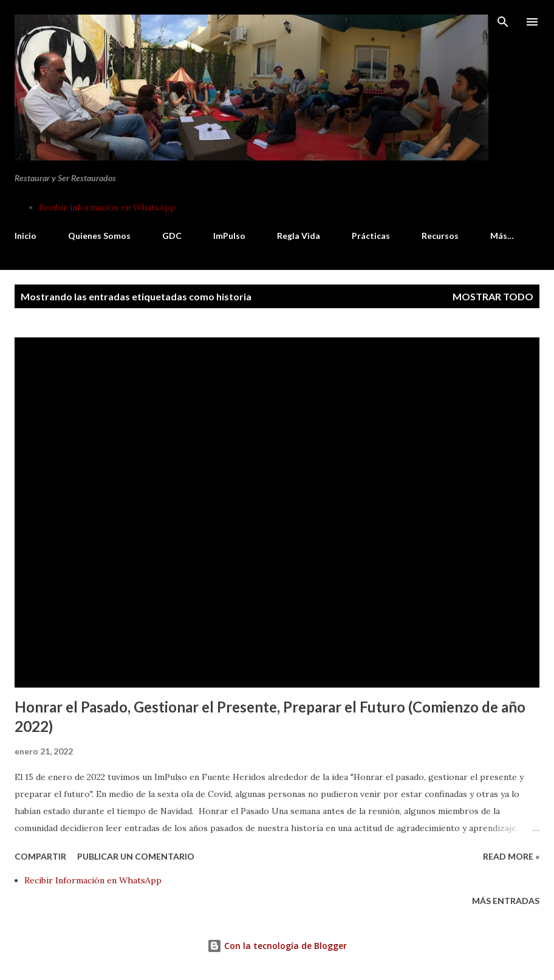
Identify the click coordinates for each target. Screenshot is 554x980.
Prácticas (371, 236)
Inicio (26, 236)
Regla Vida (299, 236)
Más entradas (506, 901)
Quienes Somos (99, 236)
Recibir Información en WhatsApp (93, 880)
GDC (172, 236)
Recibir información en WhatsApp (107, 207)
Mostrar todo (493, 296)
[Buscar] (503, 22)
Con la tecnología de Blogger (277, 946)
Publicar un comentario (136, 856)
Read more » (511, 856)
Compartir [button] (40, 856)
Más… (502, 236)
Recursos (440, 236)
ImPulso (229, 236)
